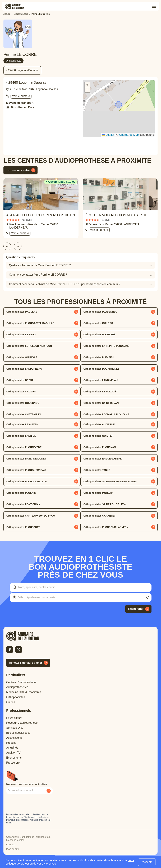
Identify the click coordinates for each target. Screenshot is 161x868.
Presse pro (13, 763)
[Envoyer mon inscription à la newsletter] (49, 791)
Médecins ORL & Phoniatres (24, 692)
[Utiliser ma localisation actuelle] (147, 598)
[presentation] (33, 804)
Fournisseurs (14, 718)
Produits (11, 743)
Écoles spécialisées (18, 733)
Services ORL (15, 728)
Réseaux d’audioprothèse (22, 723)
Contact (10, 844)
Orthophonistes (16, 697)
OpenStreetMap (129, 135)
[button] (119, 105)
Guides (11, 702)
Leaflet (108, 135)
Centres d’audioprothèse (21, 682)
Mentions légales (15, 840)
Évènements (14, 758)
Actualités (12, 748)
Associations (14, 738)
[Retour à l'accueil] (29, 636)
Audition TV (13, 753)
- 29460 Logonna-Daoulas (22, 70)
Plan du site (13, 849)
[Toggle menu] (154, 6)
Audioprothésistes (17, 687)
